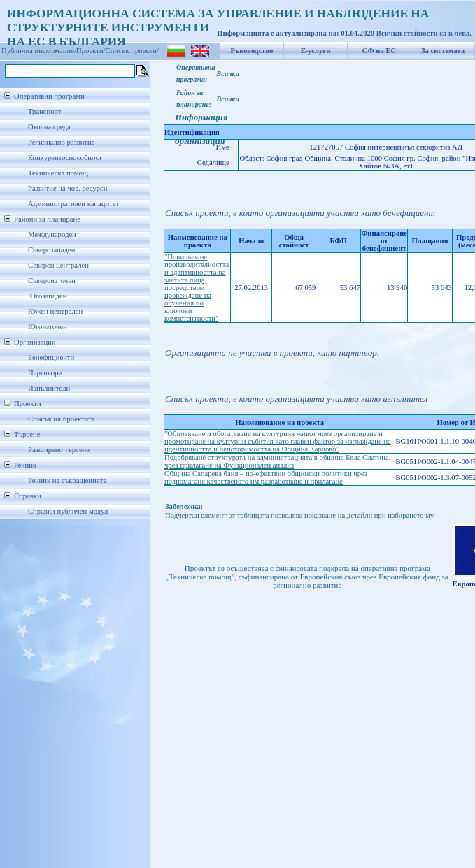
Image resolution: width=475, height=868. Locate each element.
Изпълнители (49, 388)
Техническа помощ (58, 173)
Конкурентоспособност (65, 158)
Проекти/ (91, 51)
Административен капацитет (73, 204)
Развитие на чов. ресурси (68, 188)
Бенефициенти (51, 357)
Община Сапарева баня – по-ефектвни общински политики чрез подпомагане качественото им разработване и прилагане (266, 477)
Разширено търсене (59, 450)
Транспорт (44, 111)
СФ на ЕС (379, 51)
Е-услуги (316, 51)
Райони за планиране (47, 219)
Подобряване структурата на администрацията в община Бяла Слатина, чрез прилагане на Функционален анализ (277, 461)
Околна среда (49, 127)
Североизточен (52, 281)
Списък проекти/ (132, 51)
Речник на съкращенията (67, 480)
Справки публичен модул (68, 511)
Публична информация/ (39, 51)
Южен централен (55, 311)
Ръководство (252, 51)
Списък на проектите (62, 419)
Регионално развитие (62, 142)
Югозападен (47, 296)
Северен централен (58, 265)
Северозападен (51, 250)
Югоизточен (48, 327)
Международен (52, 234)
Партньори (45, 373)
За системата (443, 51)
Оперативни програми (49, 96)
